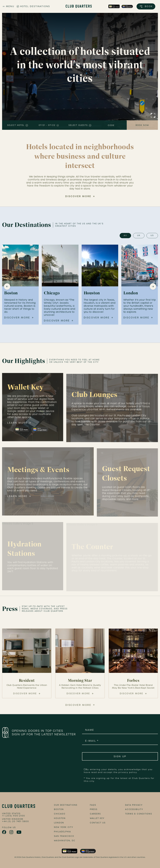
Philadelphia (63, 832)
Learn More (17, 426)
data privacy (134, 805)
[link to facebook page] (4, 832)
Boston (59, 809)
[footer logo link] (19, 806)
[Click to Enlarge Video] (153, 115)
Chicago (60, 814)
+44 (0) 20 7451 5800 (16, 821)
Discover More (78, 196)
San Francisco (64, 836)
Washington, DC (65, 841)
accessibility (134, 809)
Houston (60, 818)
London (59, 823)
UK (139, 235)
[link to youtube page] (19, 832)
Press (94, 809)
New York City (63, 827)
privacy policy (128, 772)
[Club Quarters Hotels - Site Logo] (79, 6)
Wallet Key (97, 818)
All (125, 235)
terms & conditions (139, 814)
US (152, 235)
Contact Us (98, 823)
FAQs (93, 805)
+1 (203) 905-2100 (14, 816)
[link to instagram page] (12, 832)
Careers (95, 814)
